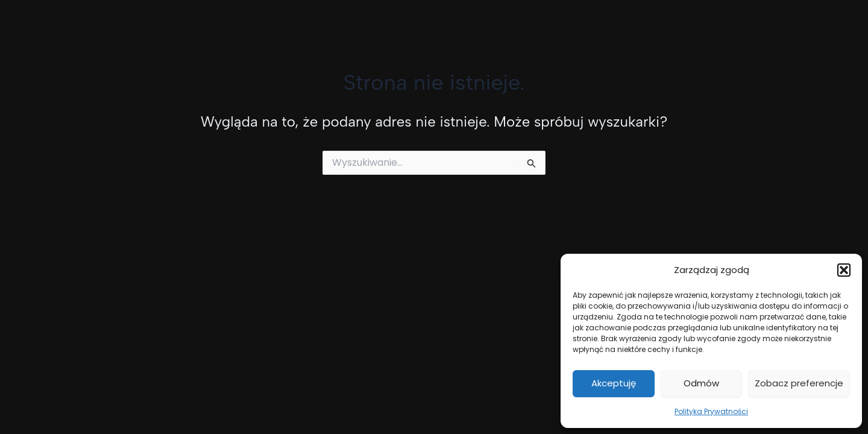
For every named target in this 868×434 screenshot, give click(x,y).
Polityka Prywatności (711, 411)
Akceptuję (614, 383)
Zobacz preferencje (799, 383)
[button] (844, 270)
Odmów (701, 383)
